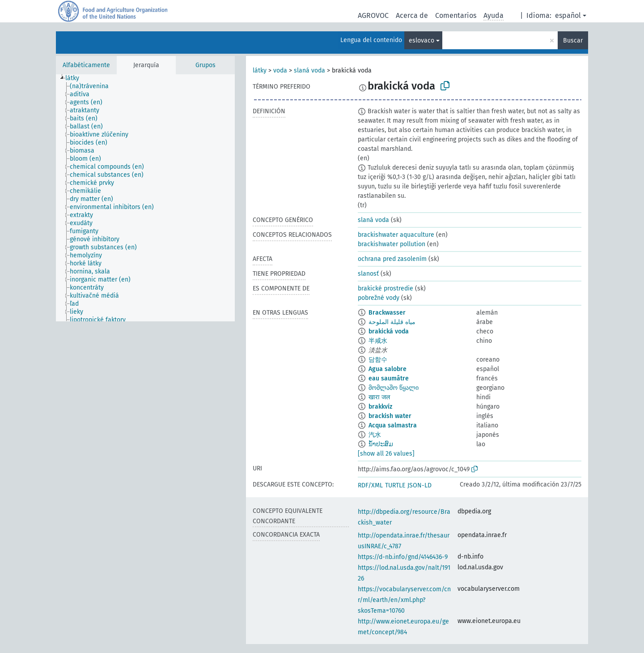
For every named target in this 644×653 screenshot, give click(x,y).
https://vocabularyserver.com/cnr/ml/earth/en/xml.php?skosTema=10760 (404, 600)
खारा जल (379, 397)
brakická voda (389, 331)
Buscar (573, 41)
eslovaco (422, 41)
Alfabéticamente (86, 65)
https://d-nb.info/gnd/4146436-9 (403, 557)
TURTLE (395, 485)
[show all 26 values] (386, 454)
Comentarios (456, 15)
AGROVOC (373, 15)
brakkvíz (380, 407)
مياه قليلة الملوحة (392, 322)
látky (260, 70)
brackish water (390, 416)
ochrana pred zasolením (392, 259)
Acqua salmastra (393, 425)
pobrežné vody (379, 298)
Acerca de (412, 15)
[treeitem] (76, 78)
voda (280, 70)
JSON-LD (419, 485)
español (568, 15)
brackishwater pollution (392, 244)
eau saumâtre (389, 378)
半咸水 (378, 341)
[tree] (145, 198)
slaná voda (309, 70)
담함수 (378, 360)
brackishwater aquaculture (396, 235)
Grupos (205, 65)
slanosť (368, 274)
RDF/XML (370, 485)
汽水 (375, 435)
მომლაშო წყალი (394, 388)
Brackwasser (387, 313)
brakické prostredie (386, 288)
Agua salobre (388, 369)
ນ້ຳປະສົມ (381, 444)
